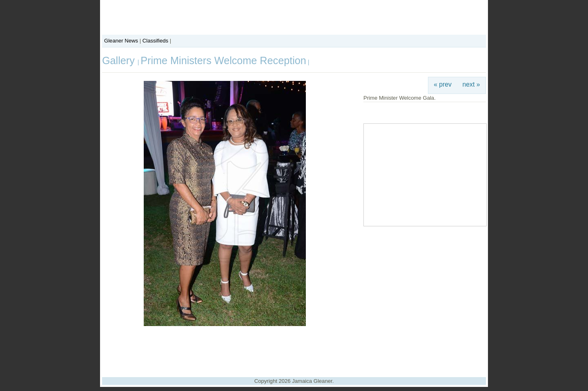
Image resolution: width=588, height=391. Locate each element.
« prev (443, 84)
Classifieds (155, 41)
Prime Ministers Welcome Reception (223, 60)
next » (471, 84)
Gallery (120, 60)
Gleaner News (121, 41)
